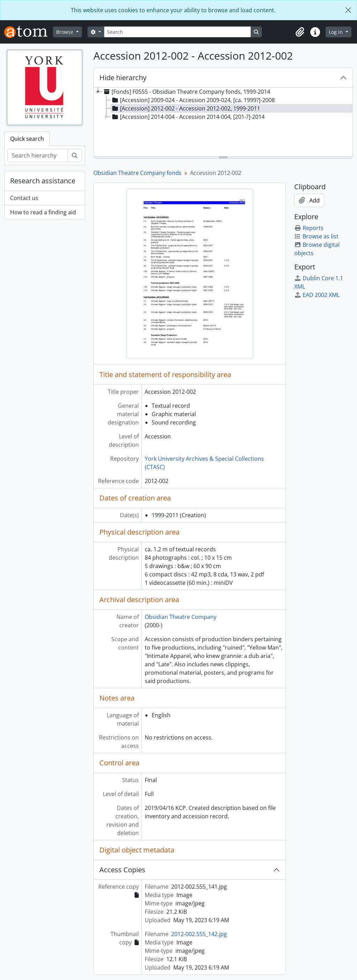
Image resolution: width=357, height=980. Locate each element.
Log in (336, 32)
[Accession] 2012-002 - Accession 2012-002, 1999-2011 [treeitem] (185, 108)
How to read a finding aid (43, 212)
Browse (65, 32)
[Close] (348, 10)
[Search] (177, 32)
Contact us (24, 198)
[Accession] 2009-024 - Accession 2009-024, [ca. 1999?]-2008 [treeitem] (193, 100)
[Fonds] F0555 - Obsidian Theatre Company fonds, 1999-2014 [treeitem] (186, 92)
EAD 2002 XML (317, 295)
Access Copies (122, 870)
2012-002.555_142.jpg (199, 934)
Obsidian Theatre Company (181, 617)
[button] (300, 32)
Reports (309, 228)
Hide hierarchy (123, 78)
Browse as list (316, 236)
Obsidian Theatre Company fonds (138, 173)
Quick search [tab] (27, 139)
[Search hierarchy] (37, 155)
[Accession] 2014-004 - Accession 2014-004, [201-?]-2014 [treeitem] (188, 117)
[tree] (223, 122)
